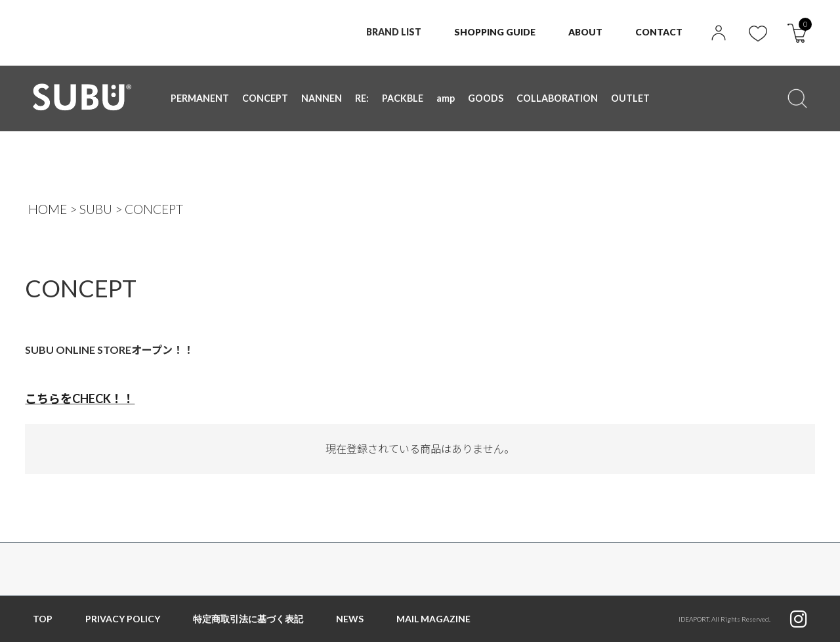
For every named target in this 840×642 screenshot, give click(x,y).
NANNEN (322, 98)
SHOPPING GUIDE (494, 32)
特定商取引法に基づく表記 (248, 619)
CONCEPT (265, 98)
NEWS (350, 619)
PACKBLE (402, 98)
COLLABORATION (556, 98)
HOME (48, 209)
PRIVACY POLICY (123, 619)
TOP (43, 619)
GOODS (485, 98)
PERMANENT (200, 98)
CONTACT (659, 32)
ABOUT (585, 32)
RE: (362, 98)
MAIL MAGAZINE (433, 619)
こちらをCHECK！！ (80, 398)
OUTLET (628, 98)
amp (445, 98)
